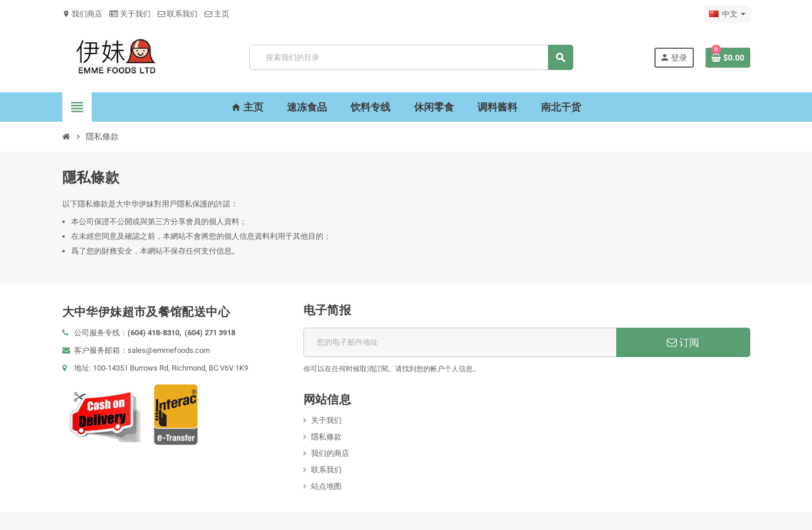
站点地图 (326, 486)
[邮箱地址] (460, 342)
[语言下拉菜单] (727, 14)
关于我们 (130, 14)
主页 (217, 14)
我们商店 (82, 14)
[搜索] (411, 57)
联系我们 (178, 14)
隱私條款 (326, 437)
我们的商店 (330, 453)
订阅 (683, 342)
